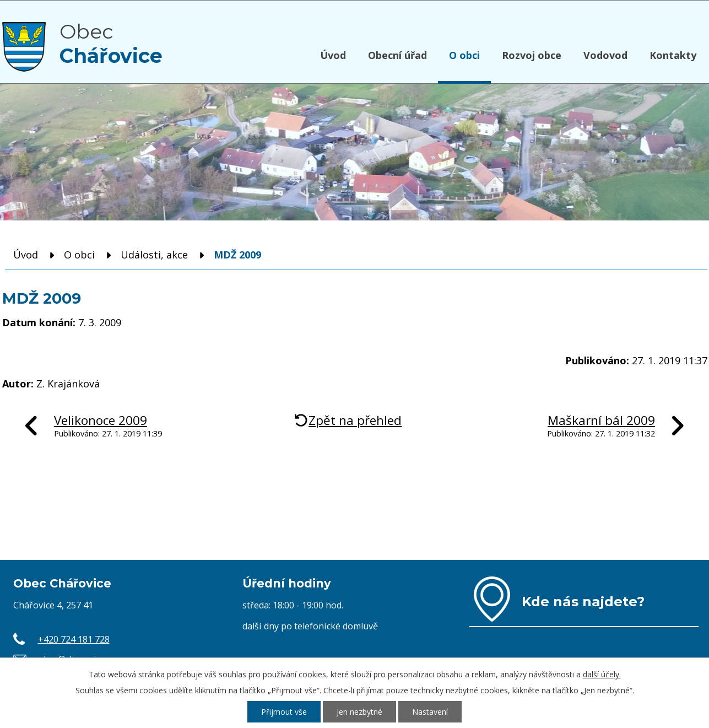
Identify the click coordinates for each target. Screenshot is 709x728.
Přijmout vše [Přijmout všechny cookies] (284, 712)
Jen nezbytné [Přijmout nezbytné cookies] (359, 712)
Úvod (333, 55)
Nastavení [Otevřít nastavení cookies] (430, 712)
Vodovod (605, 55)
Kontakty (673, 55)
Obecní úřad (397, 55)
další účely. (602, 674)
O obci (464, 55)
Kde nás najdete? (583, 601)
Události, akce (154, 255)
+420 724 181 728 (74, 639)
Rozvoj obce (532, 55)
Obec (111, 44)
